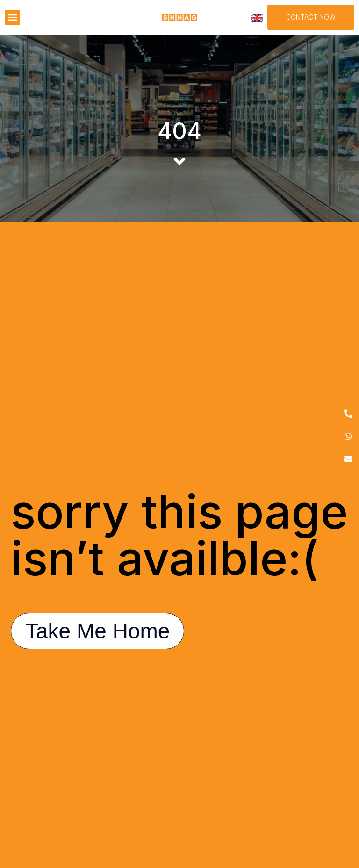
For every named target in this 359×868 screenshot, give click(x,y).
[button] (12, 18)
